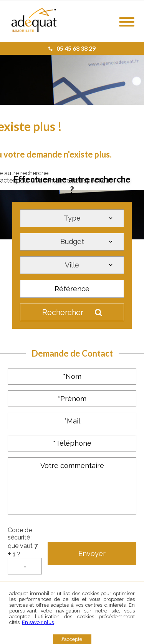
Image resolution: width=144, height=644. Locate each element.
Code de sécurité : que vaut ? (25, 550)
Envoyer (92, 554)
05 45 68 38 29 (72, 48)
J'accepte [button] (71, 639)
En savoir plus (38, 622)
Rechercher (72, 312)
